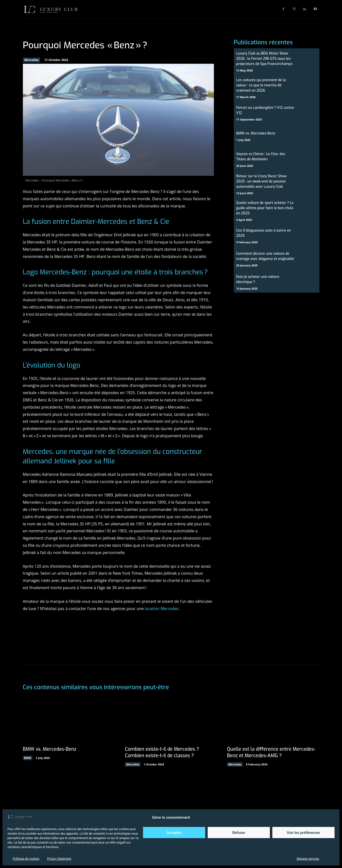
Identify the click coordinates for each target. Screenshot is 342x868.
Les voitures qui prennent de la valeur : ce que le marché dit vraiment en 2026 (261, 85)
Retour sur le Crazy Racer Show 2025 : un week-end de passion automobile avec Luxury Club (262, 181)
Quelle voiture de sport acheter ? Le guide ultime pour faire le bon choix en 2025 (265, 208)
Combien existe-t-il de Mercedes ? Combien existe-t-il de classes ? (163, 752)
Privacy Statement (59, 859)
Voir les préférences (303, 833)
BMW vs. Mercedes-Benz (256, 133)
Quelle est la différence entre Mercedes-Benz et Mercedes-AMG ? (273, 752)
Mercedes (32, 60)
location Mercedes (162, 609)
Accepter (174, 833)
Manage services (308, 859)
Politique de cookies (26, 859)
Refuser (239, 833)
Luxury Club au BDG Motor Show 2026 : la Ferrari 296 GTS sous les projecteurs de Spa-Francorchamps (265, 59)
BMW (28, 758)
